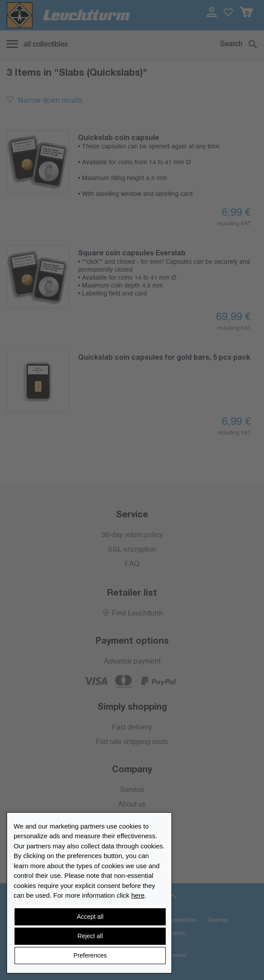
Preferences (90, 955)
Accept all (90, 917)
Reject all (90, 936)
